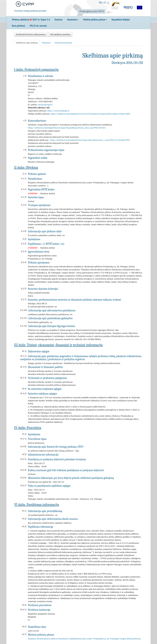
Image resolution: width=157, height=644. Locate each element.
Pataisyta (46, 43)
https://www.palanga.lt (58, 111)
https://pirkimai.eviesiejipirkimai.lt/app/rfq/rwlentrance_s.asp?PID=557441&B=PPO (90, 140)
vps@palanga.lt (45, 105)
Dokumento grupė (63, 43)
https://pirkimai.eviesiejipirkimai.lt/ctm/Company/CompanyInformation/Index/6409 (90, 114)
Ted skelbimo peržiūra (60, 34)
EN (100, 3)
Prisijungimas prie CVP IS (92, 11)
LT (105, 3)
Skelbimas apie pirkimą (27, 43)
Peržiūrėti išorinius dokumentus (31, 34)
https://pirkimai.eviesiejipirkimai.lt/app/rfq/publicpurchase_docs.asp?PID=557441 (67, 128)
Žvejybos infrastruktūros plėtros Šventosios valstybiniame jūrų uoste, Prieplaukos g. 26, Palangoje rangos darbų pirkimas (84, 639)
